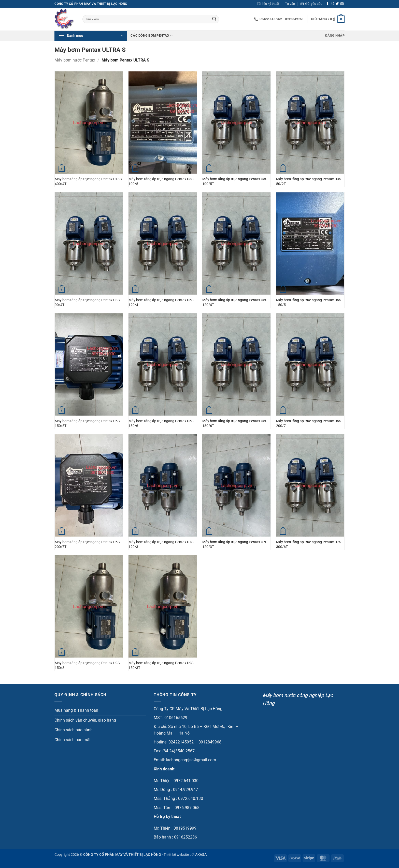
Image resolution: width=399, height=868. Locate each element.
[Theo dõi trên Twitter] (337, 4)
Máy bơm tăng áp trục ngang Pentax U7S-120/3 (161, 544)
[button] (311, 4)
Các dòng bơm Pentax (152, 36)
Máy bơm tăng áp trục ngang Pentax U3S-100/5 (161, 181)
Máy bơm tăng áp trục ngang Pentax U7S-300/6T (309, 544)
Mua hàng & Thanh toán (76, 710)
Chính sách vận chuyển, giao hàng (85, 720)
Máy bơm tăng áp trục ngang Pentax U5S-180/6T (235, 423)
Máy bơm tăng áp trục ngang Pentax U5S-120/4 (161, 302)
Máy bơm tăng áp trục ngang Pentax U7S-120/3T (235, 544)
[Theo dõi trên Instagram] (332, 4)
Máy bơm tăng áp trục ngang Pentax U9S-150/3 (88, 665)
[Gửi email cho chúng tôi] (342, 4)
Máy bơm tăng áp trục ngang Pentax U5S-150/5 (309, 302)
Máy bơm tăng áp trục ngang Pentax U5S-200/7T (88, 544)
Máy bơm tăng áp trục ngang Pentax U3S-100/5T (235, 181)
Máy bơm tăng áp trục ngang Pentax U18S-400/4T (89, 181)
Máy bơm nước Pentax (75, 60)
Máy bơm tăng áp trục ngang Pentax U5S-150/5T (88, 423)
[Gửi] (214, 19)
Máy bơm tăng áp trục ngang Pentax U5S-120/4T (235, 302)
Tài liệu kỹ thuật (268, 4)
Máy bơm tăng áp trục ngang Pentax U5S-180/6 (161, 423)
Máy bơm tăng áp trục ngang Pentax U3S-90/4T (88, 302)
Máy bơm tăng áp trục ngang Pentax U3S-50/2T (309, 181)
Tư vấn (290, 4)
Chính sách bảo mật (73, 740)
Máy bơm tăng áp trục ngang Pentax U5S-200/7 (309, 423)
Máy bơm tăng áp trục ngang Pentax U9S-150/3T (161, 665)
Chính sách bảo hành (74, 730)
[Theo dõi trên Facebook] (327, 4)
